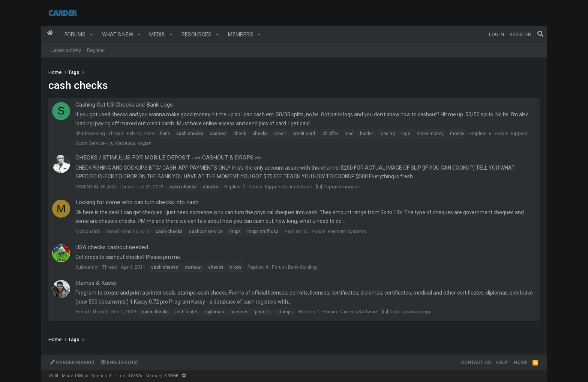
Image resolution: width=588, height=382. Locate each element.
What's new (118, 35)
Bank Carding (302, 267)
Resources (196, 35)
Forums (75, 35)
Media (157, 35)
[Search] (540, 35)
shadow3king (90, 133)
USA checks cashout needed (112, 247)
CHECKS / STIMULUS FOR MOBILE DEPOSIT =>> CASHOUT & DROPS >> (168, 158)
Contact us (476, 362)
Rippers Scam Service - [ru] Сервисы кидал (312, 187)
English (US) (119, 362)
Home (50, 35)
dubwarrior (87, 267)
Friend (82, 312)
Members (241, 35)
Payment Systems (347, 231)
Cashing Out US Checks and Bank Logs (124, 105)
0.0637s (135, 376)
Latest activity (66, 50)
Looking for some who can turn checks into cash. (137, 202)
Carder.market (73, 362)
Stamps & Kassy (96, 283)
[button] (91, 35)
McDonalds (88, 231)
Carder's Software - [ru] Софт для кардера (385, 312)
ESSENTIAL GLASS (96, 187)
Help (502, 362)
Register (96, 50)
